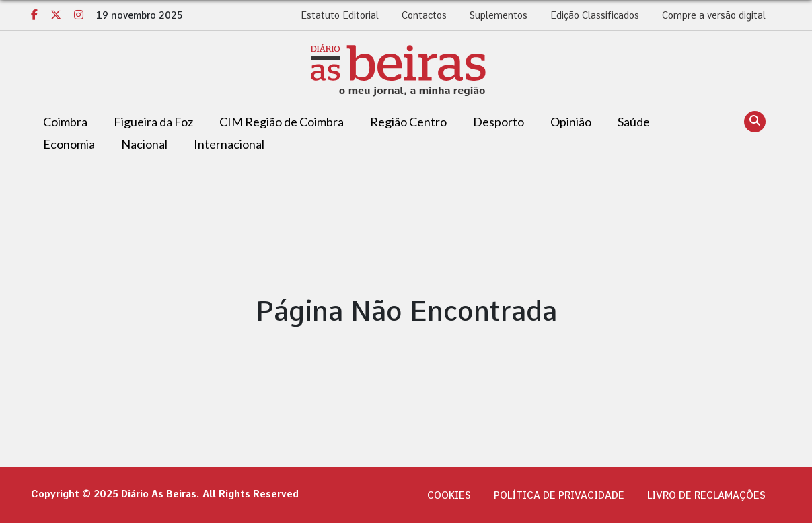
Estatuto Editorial (340, 15)
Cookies (449, 495)
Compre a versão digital (714, 15)
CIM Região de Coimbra (282, 122)
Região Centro (408, 122)
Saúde (634, 122)
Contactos (424, 15)
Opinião (571, 122)
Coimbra (65, 122)
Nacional (144, 144)
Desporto (499, 122)
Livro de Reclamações (706, 495)
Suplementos (499, 15)
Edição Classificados (595, 15)
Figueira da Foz (153, 122)
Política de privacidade (559, 495)
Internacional (229, 144)
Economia (69, 144)
